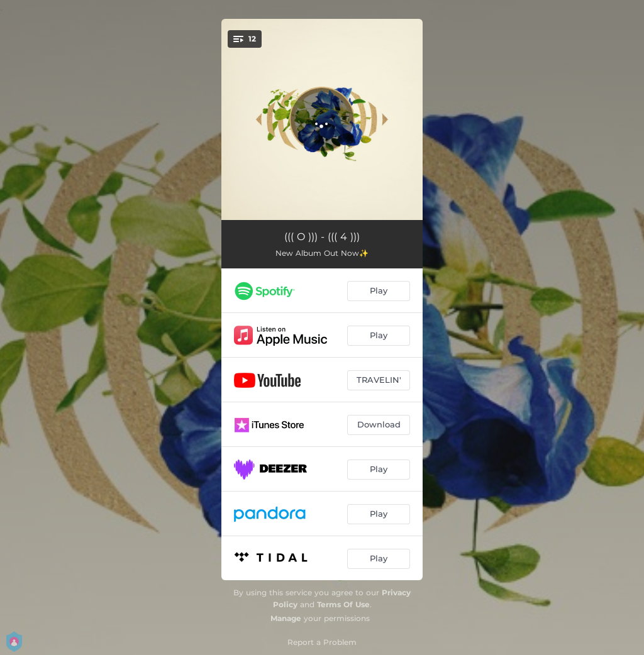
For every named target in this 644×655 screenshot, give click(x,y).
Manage (286, 618)
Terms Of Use (343, 604)
